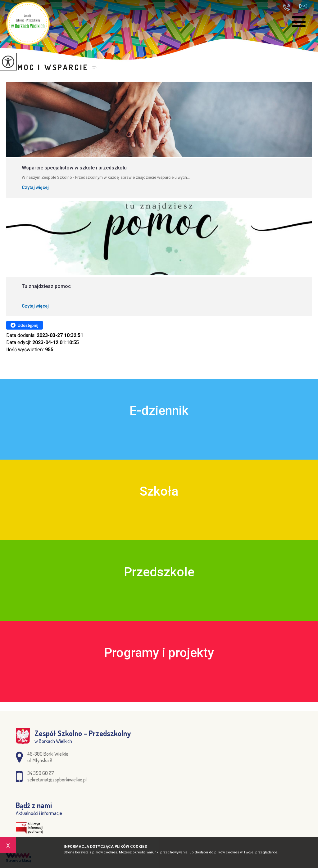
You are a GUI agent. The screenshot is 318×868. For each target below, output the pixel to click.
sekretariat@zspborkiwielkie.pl (303, 6)
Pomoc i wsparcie (48, 67)
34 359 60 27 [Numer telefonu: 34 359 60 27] (41, 773)
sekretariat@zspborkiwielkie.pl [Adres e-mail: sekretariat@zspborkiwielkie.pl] (57, 780)
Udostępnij (24, 325)
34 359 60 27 (286, 7)
